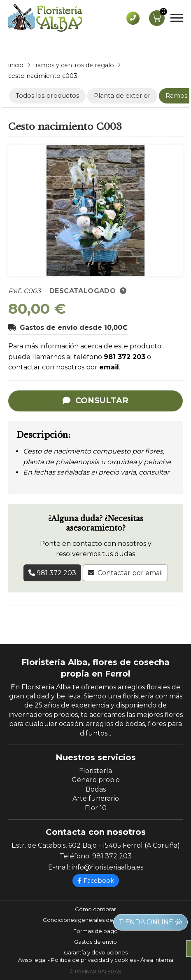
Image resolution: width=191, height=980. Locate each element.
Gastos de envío (95, 942)
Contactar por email (130, 573)
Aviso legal (32, 960)
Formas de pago (95, 931)
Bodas (96, 789)
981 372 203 (125, 357)
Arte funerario (96, 798)
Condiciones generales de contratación (96, 920)
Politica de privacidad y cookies (93, 960)
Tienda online (150, 922)
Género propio (96, 780)
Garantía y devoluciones (96, 952)
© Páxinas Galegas (96, 972)
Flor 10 (96, 808)
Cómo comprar (95, 909)
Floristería (95, 771)
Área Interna (157, 960)
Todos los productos (47, 95)
